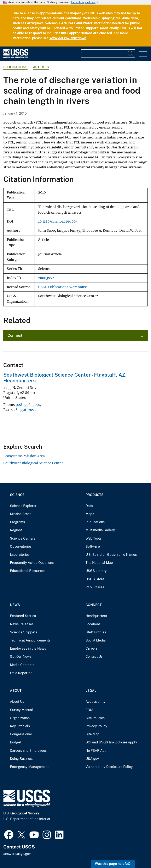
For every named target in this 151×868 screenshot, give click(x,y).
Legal (91, 691)
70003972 (46, 278)
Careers (92, 648)
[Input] (108, 54)
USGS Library (96, 571)
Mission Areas (21, 514)
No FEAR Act (96, 751)
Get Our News (21, 657)
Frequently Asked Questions (32, 563)
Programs (17, 522)
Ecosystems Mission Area (24, 456)
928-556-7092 (24, 410)
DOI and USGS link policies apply (111, 742)
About (16, 691)
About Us (17, 702)
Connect (15, 335)
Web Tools (94, 538)
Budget (16, 742)
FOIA (89, 710)
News (15, 605)
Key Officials (20, 726)
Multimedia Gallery (100, 530)
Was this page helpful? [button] (113, 864)
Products (95, 495)
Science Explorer (23, 506)
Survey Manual (21, 710)
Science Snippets (24, 632)
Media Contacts (22, 665)
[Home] (16, 57)
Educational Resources (28, 571)
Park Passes (95, 587)
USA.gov (92, 759)
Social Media (96, 640)
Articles (41, 67)
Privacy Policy (96, 726)
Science (17, 495)
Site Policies (95, 718)
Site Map (92, 734)
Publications (15, 67)
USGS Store (95, 579)
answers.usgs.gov (17, 854)
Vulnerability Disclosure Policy (109, 767)
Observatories (21, 547)
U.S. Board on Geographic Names (111, 555)
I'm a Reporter (21, 673)
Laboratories (20, 555)
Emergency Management (29, 767)
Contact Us (94, 657)
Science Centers (23, 538)
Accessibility (95, 702)
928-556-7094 (28, 405)
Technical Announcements (30, 640)
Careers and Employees (28, 751)
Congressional (21, 734)
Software (93, 547)
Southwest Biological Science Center (33, 463)
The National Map (99, 563)
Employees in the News (28, 648)
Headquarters (96, 616)
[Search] (131, 54)
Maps (90, 514)
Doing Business (22, 759)
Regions (16, 530)
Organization (20, 718)
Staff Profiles (96, 632)
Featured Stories (23, 616)
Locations (93, 624)
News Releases (22, 624)
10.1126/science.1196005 (58, 221)
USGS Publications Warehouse (63, 287)
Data (89, 506)
